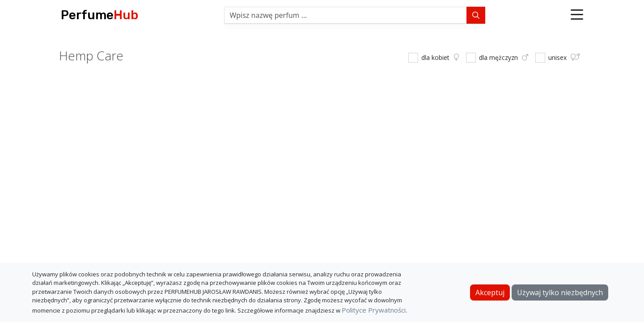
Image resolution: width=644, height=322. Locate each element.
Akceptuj (490, 292)
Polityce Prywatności (374, 310)
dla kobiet (440, 57)
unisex (564, 57)
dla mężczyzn (504, 57)
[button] (577, 15)
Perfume (100, 15)
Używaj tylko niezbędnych (560, 292)
